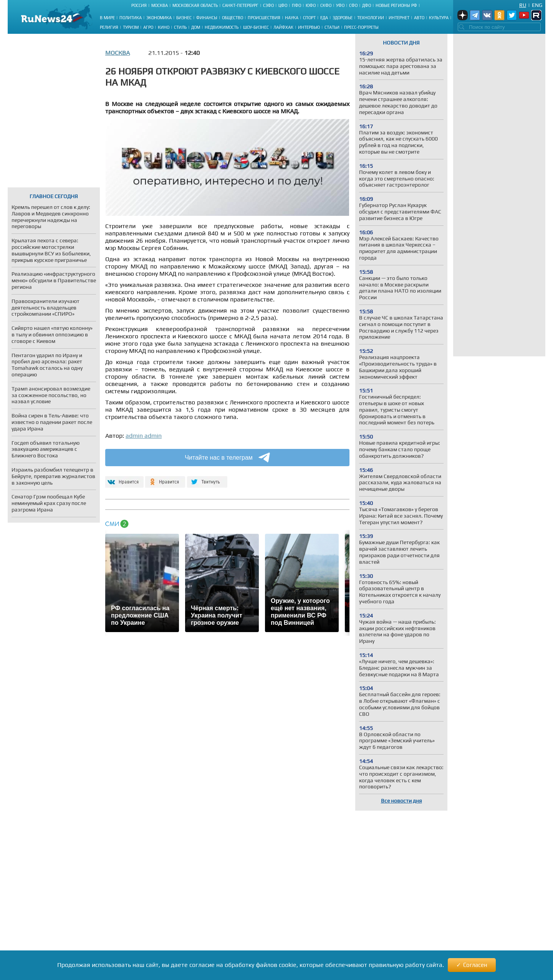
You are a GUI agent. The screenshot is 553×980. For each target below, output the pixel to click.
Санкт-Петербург (240, 5)
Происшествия (264, 18)
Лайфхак (283, 27)
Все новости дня (402, 801)
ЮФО (311, 5)
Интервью (309, 27)
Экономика (159, 18)
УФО (340, 5)
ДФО (367, 5)
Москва (160, 5)
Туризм (131, 27)
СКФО (326, 5)
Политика (131, 18)
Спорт (309, 18)
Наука (292, 18)
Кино (164, 27)
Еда (324, 18)
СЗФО (268, 5)
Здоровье (343, 18)
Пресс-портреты (361, 27)
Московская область (195, 5)
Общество (233, 18)
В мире (107, 18)
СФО (353, 5)
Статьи (332, 27)
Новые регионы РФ (396, 5)
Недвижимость (222, 27)
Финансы (207, 18)
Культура (439, 18)
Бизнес (184, 18)
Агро (148, 27)
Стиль (180, 27)
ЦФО (283, 5)
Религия (109, 27)
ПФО (296, 5)
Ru (523, 5)
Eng (537, 5)
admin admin (144, 436)
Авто (419, 18)
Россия (139, 5)
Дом (196, 27)
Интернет (399, 18)
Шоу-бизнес (256, 27)
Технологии (371, 18)
